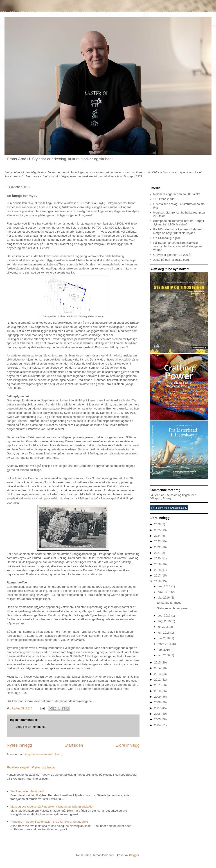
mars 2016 (165, 644)
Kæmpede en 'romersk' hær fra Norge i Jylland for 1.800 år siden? (179, 223)
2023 (158, 541)
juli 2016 (164, 627)
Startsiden (74, 745)
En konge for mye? (169, 603)
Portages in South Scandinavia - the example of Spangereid (49, 822)
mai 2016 (164, 638)
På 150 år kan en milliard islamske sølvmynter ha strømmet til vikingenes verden (178, 246)
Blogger (134, 855)
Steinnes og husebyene (172, 608)
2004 (158, 725)
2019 (158, 564)
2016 (158, 581)
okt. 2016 (164, 598)
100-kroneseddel (164, 199)
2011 (158, 685)
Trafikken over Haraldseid (27, 791)
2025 (158, 530)
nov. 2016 (164, 592)
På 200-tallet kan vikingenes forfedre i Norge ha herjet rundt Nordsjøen (178, 231)
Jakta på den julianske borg (171, 260)
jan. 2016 (164, 655)
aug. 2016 (165, 621)
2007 (158, 708)
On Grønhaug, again (167, 238)
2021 (158, 553)
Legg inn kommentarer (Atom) (43, 754)
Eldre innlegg (128, 745)
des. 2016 (165, 586)
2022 (158, 547)
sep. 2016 (165, 615)
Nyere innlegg (19, 745)
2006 (158, 714)
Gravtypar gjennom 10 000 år (172, 255)
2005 (158, 719)
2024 (158, 536)
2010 (158, 691)
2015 (158, 662)
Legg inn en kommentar (31, 727)
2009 (158, 697)
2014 (158, 668)
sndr (111, 855)
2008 (158, 702)
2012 (158, 680)
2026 (158, 524)
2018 (158, 570)
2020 (158, 558)
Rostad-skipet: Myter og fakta (31, 767)
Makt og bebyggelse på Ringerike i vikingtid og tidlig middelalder (52, 807)
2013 (158, 674)
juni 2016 (164, 633)
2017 (158, 575)
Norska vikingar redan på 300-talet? (176, 194)
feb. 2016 (164, 650)
